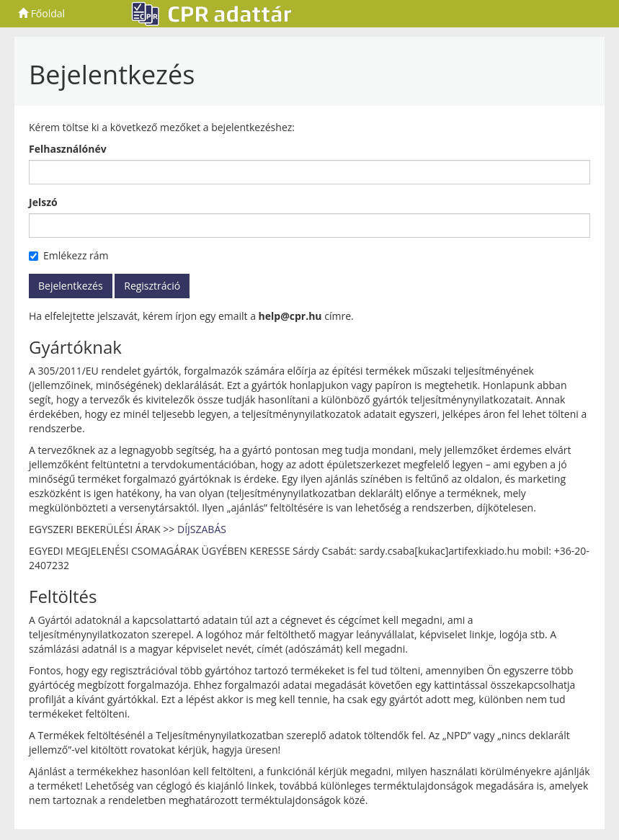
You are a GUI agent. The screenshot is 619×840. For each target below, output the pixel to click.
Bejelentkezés (71, 286)
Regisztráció (152, 286)
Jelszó (43, 202)
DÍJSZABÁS (202, 529)
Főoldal (41, 13)
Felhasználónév (68, 149)
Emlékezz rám (69, 255)
